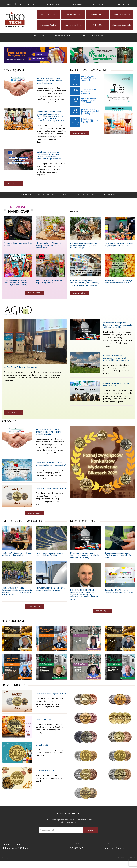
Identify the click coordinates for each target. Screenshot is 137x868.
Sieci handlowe (109, 201)
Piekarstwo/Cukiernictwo (122, 27)
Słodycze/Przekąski (49, 27)
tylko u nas (39, 39)
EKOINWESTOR (97, 5)
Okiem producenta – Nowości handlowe (38, 201)
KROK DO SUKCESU (77, 5)
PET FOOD (97, 27)
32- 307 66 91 (78, 855)
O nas (9, 5)
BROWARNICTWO (73, 17)
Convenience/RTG (73, 27)
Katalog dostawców (53, 5)
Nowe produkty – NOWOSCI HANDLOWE (79, 201)
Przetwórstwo (97, 17)
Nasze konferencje (28, 5)
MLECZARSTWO (49, 17)
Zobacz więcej (13, 188)
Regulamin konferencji (121, 5)
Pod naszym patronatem (93, 39)
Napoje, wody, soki (122, 17)
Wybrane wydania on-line (63, 39)
